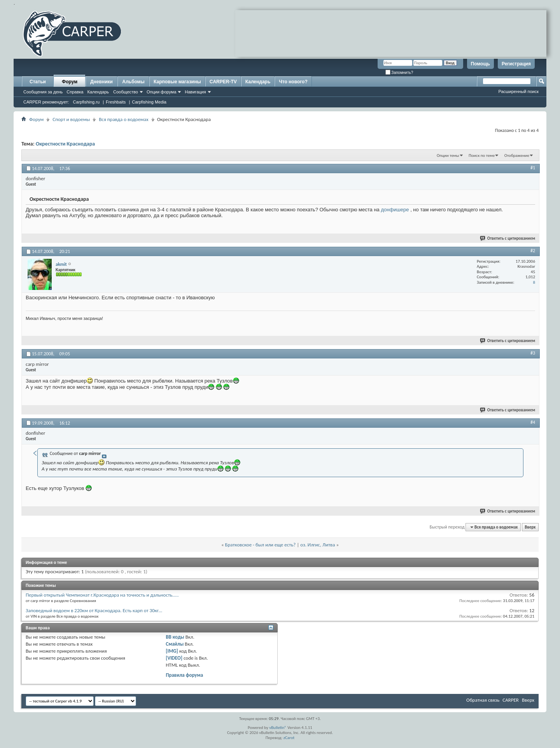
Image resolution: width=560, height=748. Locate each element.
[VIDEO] (174, 658)
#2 (533, 251)
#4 (533, 422)
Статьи (38, 82)
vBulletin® (278, 728)
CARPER (511, 700)
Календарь (98, 92)
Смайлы (175, 644)
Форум (70, 82)
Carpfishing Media (149, 102)
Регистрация (516, 64)
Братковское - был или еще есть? (261, 545)
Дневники (101, 82)
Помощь (480, 64)
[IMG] (172, 651)
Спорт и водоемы (71, 119)
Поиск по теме (482, 155)
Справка (75, 92)
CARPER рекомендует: (46, 102)
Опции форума (161, 92)
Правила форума (184, 675)
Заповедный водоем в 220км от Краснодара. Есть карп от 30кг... (94, 610)
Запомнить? (399, 73)
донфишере (395, 210)
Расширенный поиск (518, 91)
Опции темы (448, 155)
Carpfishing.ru (86, 102)
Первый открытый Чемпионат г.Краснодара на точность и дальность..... (102, 595)
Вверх (530, 527)
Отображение (517, 155)
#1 (533, 168)
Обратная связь (483, 700)
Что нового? (293, 82)
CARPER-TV (223, 82)
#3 (533, 353)
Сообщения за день (43, 92)
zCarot (289, 738)
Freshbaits (116, 102)
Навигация (195, 92)
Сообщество (126, 92)
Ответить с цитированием (508, 238)
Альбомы (133, 82)
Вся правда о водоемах (124, 119)
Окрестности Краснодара (66, 144)
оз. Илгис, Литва (318, 545)
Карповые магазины (177, 82)
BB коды (175, 637)
